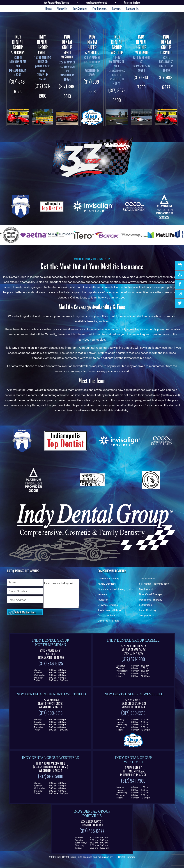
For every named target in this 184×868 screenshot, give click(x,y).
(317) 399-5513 (51, 713)
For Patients (100, 9)
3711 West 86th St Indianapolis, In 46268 (142, 64)
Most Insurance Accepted (96, 3)
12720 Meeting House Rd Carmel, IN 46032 (42, 68)
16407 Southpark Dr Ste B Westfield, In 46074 (117, 70)
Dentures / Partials (108, 621)
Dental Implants (107, 615)
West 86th (142, 44)
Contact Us (132, 9)
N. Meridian (18, 44)
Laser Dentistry (148, 610)
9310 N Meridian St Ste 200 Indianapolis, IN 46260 (18, 66)
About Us (62, 9)
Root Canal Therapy (150, 594)
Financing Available (132, 3)
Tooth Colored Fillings (110, 610)
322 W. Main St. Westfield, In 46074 (67, 71)
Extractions (145, 605)
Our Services (80, 9)
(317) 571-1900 (133, 659)
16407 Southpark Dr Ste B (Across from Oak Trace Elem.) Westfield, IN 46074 (51, 767)
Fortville (166, 44)
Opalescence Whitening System (116, 589)
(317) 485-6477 (92, 831)
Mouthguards (147, 589)
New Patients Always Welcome (56, 3)
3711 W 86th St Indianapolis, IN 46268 (133, 771)
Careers (116, 9)
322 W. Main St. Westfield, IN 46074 (51, 703)
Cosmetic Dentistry (109, 578)
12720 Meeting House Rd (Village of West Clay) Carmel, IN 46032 (133, 650)
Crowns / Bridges (108, 605)
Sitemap (131, 857)
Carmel (43, 44)
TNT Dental (119, 857)
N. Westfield (92, 44)
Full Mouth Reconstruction (154, 584)
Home (49, 9)
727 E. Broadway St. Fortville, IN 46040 (166, 64)
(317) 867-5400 (51, 776)
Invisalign (103, 600)
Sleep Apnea (146, 615)
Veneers (102, 594)
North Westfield (67, 47)
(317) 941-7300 (133, 781)
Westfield (117, 44)
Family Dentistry (107, 584)
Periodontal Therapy (151, 600)
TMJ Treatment (148, 578)
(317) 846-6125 (51, 663)
